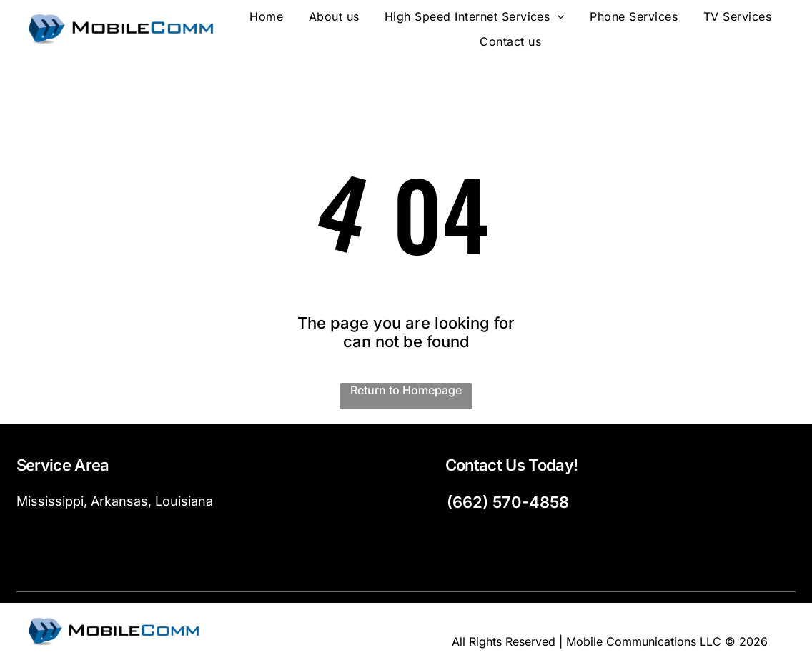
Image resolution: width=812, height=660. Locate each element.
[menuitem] (266, 17)
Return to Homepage (406, 390)
